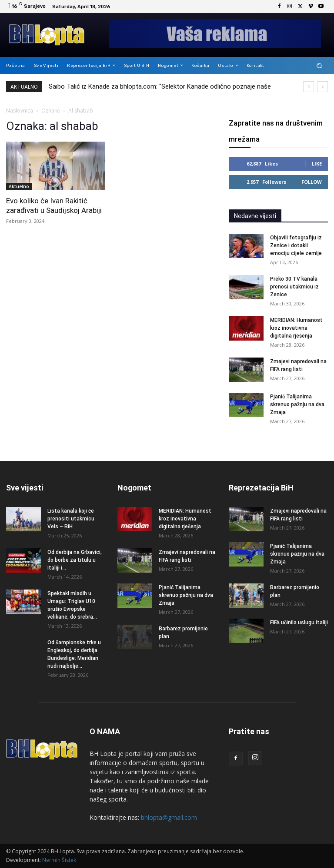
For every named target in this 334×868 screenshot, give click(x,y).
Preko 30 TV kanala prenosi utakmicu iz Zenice (294, 287)
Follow (312, 182)
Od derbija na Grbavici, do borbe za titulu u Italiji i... (75, 560)
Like (317, 164)
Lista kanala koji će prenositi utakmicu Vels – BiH (71, 519)
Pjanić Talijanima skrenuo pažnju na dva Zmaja (297, 404)
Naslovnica (20, 111)
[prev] (309, 87)
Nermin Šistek (59, 860)
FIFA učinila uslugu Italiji (299, 623)
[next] (322, 87)
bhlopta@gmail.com (169, 817)
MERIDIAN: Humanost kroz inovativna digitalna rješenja (296, 328)
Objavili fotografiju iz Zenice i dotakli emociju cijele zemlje (296, 245)
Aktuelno (19, 186)
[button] (319, 65)
